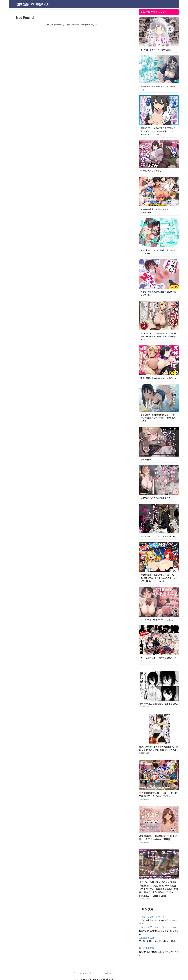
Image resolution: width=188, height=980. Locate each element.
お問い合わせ (110, 965)
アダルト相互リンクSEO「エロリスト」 (156, 919)
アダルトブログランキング (150, 909)
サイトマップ (97, 965)
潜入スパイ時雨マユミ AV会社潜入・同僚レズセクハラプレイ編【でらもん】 (158, 747)
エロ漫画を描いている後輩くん (30, 4)
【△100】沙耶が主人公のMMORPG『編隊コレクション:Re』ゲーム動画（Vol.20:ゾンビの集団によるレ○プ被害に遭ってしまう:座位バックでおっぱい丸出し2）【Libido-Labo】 (159, 884)
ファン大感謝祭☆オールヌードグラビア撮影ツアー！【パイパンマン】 (158, 793)
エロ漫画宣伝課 (146, 930)
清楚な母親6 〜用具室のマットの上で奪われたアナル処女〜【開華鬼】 (158, 835)
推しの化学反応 (146, 940)
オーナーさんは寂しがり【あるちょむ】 (156, 703)
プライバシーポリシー (81, 965)
